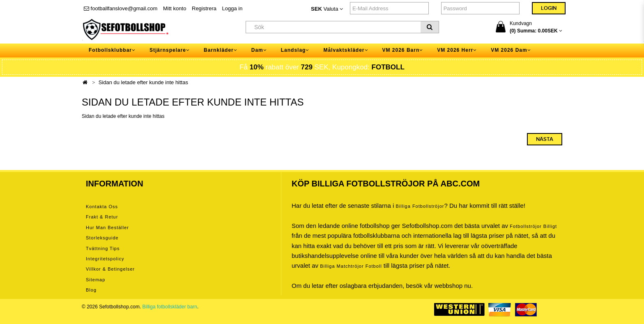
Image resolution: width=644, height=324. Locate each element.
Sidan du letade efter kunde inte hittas (143, 82)
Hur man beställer (107, 227)
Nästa (545, 139)
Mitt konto (175, 8)
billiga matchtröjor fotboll (351, 266)
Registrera (204, 8)
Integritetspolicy (105, 259)
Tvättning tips (103, 248)
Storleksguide (102, 238)
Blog (91, 290)
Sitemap (95, 280)
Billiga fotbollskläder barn (170, 307)
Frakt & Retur (102, 217)
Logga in (232, 8)
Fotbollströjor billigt (533, 226)
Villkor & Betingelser (110, 269)
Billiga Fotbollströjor (420, 206)
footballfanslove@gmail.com (121, 8)
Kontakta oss (102, 207)
